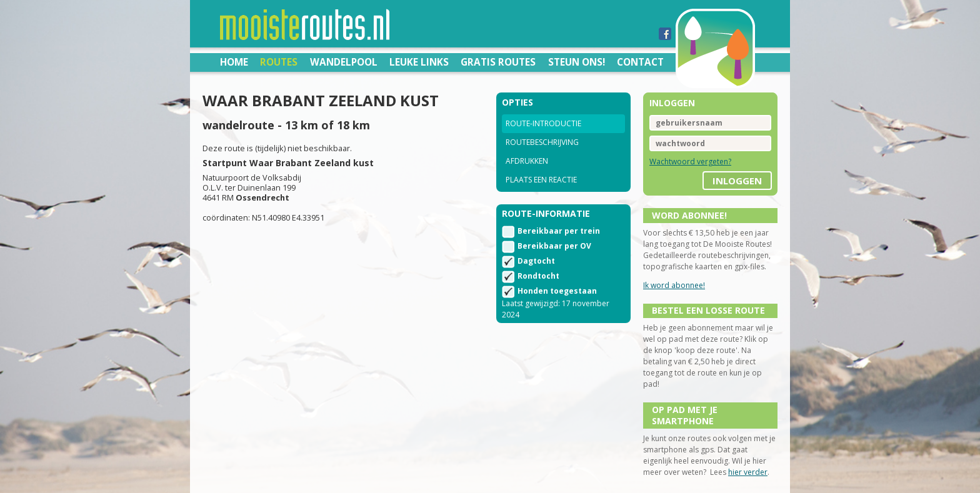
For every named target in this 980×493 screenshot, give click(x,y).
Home (234, 62)
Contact (640, 62)
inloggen (737, 181)
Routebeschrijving (542, 142)
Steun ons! (577, 62)
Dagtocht (536, 261)
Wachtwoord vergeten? (690, 162)
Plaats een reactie (541, 180)
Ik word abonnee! (674, 285)
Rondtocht (538, 276)
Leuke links (419, 62)
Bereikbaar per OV (554, 246)
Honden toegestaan (557, 291)
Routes (279, 62)
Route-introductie (543, 123)
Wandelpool (344, 62)
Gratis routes (498, 62)
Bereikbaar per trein (559, 231)
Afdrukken (527, 161)
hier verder (748, 472)
